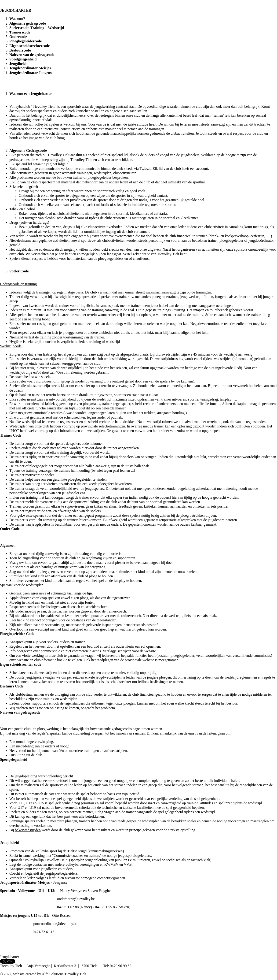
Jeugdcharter (10, 957)
